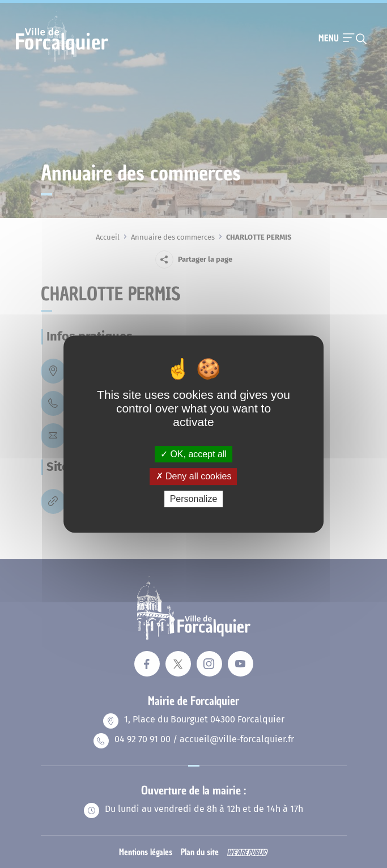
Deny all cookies (194, 476)
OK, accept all (193, 454)
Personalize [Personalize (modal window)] (194, 499)
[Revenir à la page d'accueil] (62, 61)
